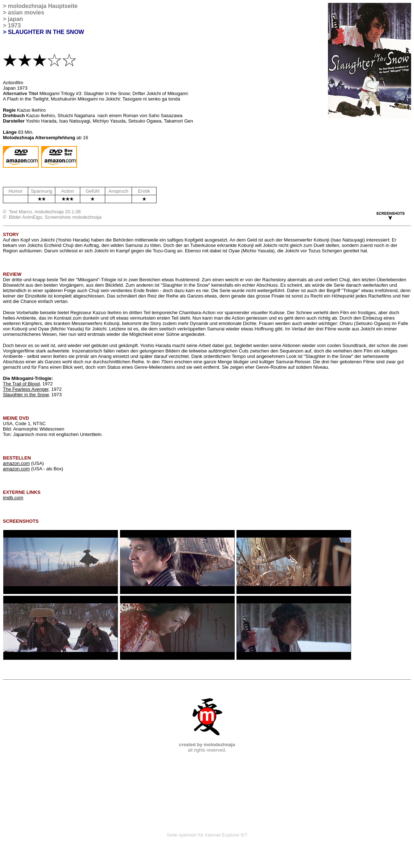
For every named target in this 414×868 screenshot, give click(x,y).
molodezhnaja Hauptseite (43, 6)
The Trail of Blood (21, 384)
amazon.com (16, 463)
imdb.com (13, 498)
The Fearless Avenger (26, 389)
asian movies (26, 12)
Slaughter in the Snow (26, 395)
